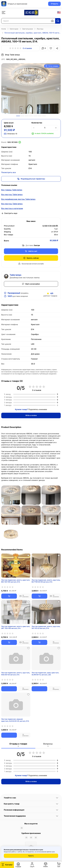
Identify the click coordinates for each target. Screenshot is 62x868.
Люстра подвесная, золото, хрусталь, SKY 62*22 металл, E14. (46, 627)
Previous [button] (4, 88)
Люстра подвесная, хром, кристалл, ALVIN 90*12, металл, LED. (45, 674)
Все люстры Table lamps (12, 194)
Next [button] (58, 88)
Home (4, 29)
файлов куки (51, 852)
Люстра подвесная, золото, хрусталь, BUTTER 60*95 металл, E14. (46, 581)
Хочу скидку (52, 66)
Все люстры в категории (12, 208)
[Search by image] (52, 21)
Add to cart (31, 251)
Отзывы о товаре (18, 745)
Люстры (40, 29)
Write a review (31, 415)
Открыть (54, 4)
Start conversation (31, 284)
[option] (31, 88)
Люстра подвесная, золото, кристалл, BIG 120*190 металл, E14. (16, 581)
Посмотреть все (9, 172)
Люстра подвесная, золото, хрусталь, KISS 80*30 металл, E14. (16, 674)
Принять (31, 856)
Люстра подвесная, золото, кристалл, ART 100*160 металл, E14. (16, 627)
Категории (14, 29)
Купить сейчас (31, 258)
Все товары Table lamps (12, 190)
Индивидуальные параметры (31, 179)
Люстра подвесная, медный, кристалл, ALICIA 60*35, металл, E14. (15, 720)
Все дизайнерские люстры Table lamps (18, 199)
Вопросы (48, 745)
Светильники (28, 29)
